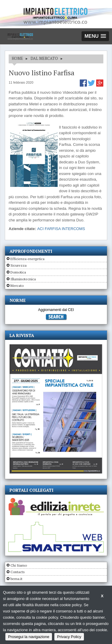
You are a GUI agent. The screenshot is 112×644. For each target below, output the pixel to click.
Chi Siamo (19, 565)
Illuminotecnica (23, 279)
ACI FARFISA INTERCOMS (61, 229)
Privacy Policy (69, 637)
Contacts (18, 572)
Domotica (18, 272)
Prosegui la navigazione (29, 637)
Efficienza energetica (27, 259)
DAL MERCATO (44, 58)
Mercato (17, 286)
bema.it (16, 579)
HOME (17, 58)
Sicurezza (19, 265)
